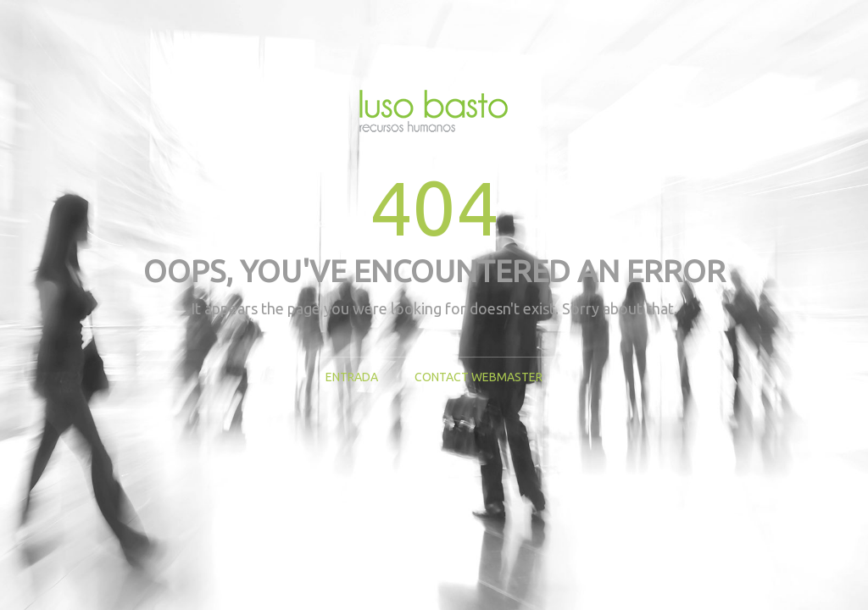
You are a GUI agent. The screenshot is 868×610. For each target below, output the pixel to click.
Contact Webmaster (479, 377)
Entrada (352, 377)
